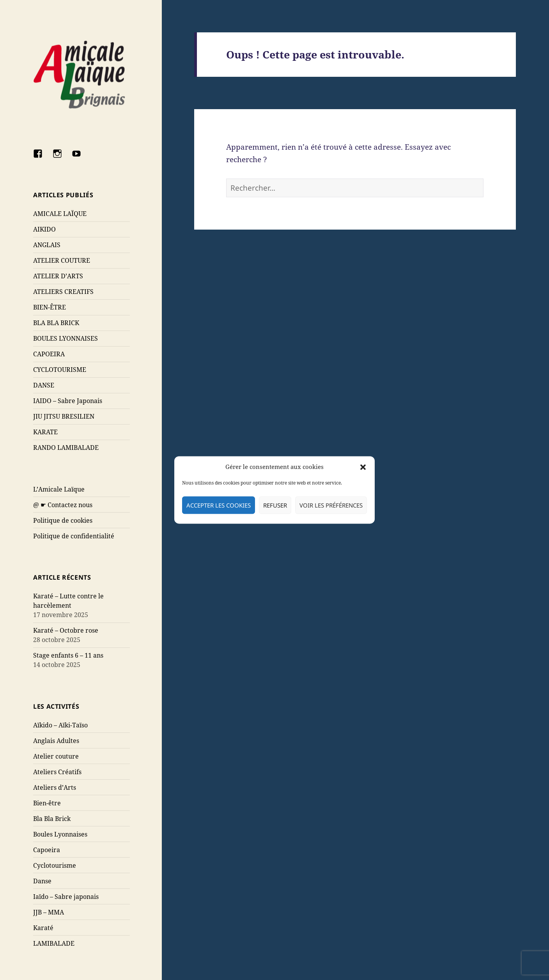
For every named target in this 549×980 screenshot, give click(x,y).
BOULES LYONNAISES (66, 338)
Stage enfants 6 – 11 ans (68, 655)
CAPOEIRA (49, 354)
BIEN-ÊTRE (50, 307)
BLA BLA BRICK (56, 323)
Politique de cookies (63, 520)
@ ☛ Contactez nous (63, 505)
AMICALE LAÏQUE (60, 214)
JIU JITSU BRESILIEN (64, 416)
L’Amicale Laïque (59, 489)
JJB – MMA (49, 912)
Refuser (275, 505)
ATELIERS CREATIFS (63, 292)
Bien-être (47, 803)
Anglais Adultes (56, 741)
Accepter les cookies (219, 505)
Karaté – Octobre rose (66, 630)
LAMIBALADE (54, 943)
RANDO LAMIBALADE (66, 448)
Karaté (43, 928)
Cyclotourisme (55, 865)
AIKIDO (44, 229)
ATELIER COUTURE (62, 260)
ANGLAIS (47, 245)
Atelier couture (56, 756)
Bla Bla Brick (52, 819)
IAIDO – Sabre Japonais (68, 401)
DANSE (44, 385)
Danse (42, 881)
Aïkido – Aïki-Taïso (60, 725)
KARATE (45, 432)
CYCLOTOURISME (60, 370)
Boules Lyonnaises (60, 834)
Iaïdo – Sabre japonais (66, 897)
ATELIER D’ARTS (58, 276)
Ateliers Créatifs (57, 772)
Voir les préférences (331, 505)
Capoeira (47, 850)
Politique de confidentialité (74, 536)
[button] (363, 467)
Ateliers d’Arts (55, 787)
